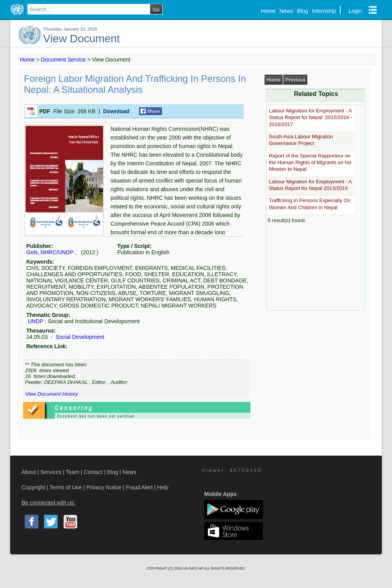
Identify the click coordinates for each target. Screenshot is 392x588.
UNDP (35, 321)
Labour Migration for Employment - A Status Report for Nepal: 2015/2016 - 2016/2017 (310, 118)
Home (268, 11)
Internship (324, 11)
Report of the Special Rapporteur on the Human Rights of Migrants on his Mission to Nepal (310, 163)
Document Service (63, 60)
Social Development (79, 337)
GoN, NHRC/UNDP (50, 252)
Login (355, 11)
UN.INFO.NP (193, 568)
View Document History (52, 394)
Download (116, 111)
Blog (303, 11)
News (286, 11)
